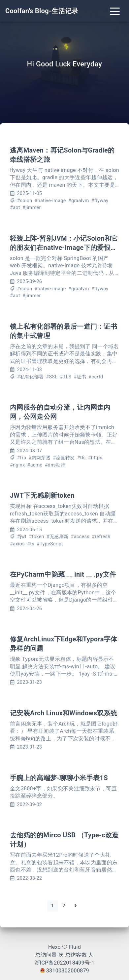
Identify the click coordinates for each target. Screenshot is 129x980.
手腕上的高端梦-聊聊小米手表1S (59, 778)
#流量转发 (64, 458)
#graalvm (79, 201)
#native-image (50, 201)
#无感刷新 (57, 537)
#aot (15, 208)
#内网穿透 (40, 458)
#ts (31, 544)
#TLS (65, 377)
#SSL (52, 377)
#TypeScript (50, 544)
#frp (21, 458)
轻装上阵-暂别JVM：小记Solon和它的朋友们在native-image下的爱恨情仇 (64, 248)
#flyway (100, 201)
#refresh (101, 537)
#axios (17, 544)
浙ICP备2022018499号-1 (65, 963)
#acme (35, 465)
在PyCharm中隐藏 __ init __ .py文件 (63, 574)
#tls (81, 458)
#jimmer (32, 208)
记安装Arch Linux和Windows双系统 (64, 713)
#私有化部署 (30, 377)
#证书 (80, 377)
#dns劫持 (55, 465)
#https (95, 458)
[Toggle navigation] (115, 11)
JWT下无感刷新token (42, 495)
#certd (96, 377)
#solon (24, 201)
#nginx (17, 465)
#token (37, 537)
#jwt (22, 537)
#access (80, 537)
